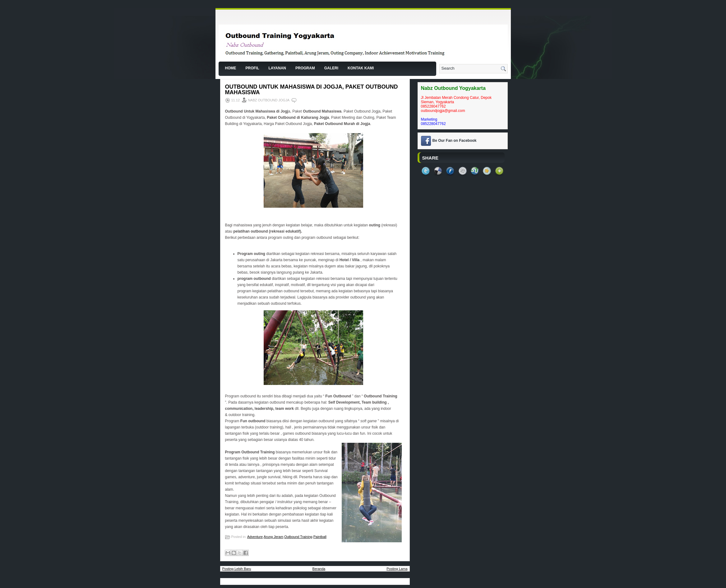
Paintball (320, 537)
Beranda (319, 569)
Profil (252, 68)
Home (231, 68)
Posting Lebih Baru (237, 569)
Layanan (277, 68)
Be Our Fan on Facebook (455, 141)
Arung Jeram (273, 537)
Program (305, 68)
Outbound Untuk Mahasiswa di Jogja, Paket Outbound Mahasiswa (312, 90)
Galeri (331, 68)
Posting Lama (397, 569)
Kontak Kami (361, 68)
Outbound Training (298, 537)
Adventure (255, 537)
